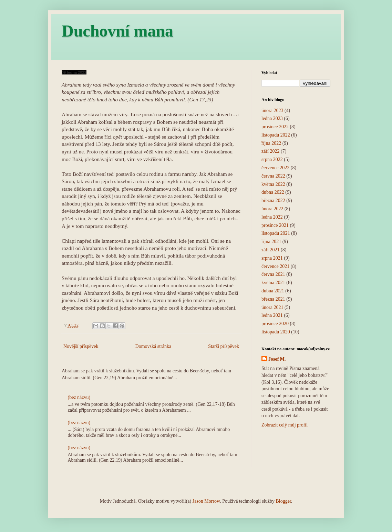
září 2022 (270, 151)
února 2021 (272, 307)
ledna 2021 (272, 315)
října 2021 (271, 242)
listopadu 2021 (276, 233)
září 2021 (270, 250)
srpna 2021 (272, 258)
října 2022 (271, 143)
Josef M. (277, 359)
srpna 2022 (272, 159)
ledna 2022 (272, 217)
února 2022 (272, 209)
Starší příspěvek (224, 346)
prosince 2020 (275, 324)
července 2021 (275, 266)
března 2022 (273, 200)
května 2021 (273, 283)
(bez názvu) (79, 397)
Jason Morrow (206, 501)
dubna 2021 (273, 291)
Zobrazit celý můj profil (285, 425)
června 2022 (273, 176)
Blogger (283, 501)
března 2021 (273, 299)
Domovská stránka (153, 346)
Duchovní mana (117, 31)
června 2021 (273, 274)
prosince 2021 (275, 225)
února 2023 (272, 111)
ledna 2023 (272, 118)
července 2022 (275, 168)
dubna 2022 (273, 192)
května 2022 (273, 184)
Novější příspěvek (81, 346)
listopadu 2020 (276, 332)
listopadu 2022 (276, 135)
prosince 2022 (275, 127)
